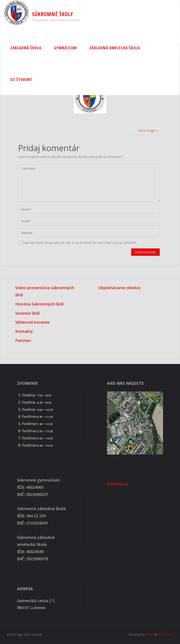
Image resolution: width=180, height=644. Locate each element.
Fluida (149, 635)
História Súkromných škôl (39, 304)
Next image (149, 130)
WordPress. (166, 635)
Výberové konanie (32, 322)
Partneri (23, 340)
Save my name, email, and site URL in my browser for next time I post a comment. (78, 243)
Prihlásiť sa (118, 484)
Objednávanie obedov (120, 288)
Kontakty (24, 331)
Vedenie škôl (27, 313)
